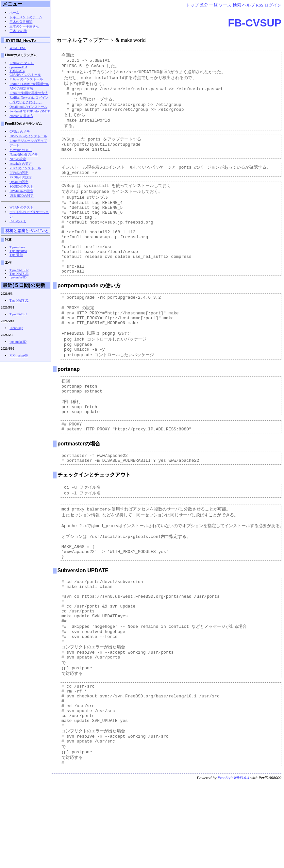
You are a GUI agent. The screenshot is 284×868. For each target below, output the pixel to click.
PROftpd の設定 (21, 177)
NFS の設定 (18, 159)
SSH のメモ (18, 221)
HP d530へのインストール (28, 136)
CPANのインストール (25, 75)
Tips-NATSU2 (19, 270)
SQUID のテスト (21, 186)
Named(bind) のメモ (24, 154)
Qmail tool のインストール (28, 107)
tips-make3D (18, 277)
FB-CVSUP (255, 23)
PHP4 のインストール (25, 168)
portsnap (69, 407)
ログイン (273, 5)
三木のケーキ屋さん (24, 26)
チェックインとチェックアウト (94, 522)
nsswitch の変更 (21, 164)
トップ (192, 5)
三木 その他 (18, 31)
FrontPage (16, 328)
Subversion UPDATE (83, 626)
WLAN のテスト (21, 207)
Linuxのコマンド (22, 63)
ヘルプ (249, 5)
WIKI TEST (18, 48)
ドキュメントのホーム (26, 17)
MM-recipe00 (19, 355)
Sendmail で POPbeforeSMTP (30, 111)
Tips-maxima (18, 251)
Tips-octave (17, 247)
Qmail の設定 (19, 182)
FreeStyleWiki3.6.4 (234, 863)
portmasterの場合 (79, 489)
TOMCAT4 (17, 71)
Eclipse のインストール (26, 79)
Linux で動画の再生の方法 (28, 93)
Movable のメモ (21, 150)
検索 (237, 5)
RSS (260, 5)
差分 (204, 5)
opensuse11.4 (18, 67)
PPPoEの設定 (19, 173)
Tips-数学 (16, 255)
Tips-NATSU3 (19, 274)
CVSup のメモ (20, 132)
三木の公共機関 (21, 22)
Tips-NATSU (18, 314)
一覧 (213, 5)
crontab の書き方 (21, 116)
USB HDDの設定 (22, 196)
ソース (225, 5)
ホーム (14, 13)
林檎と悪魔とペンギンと (27, 231)
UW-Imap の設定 (21, 191)
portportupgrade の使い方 (89, 314)
